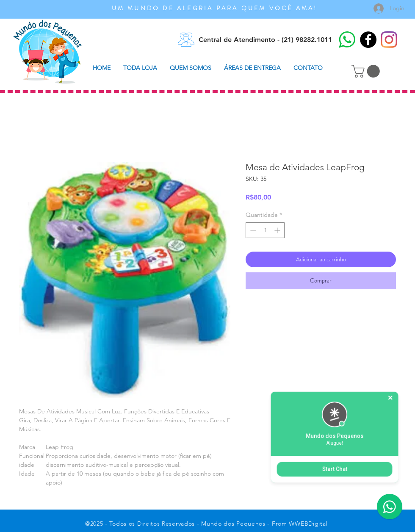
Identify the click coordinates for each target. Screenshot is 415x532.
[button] (367, 71)
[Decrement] (252, 230)
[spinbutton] (265, 230)
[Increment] (278, 230)
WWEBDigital (308, 524)
